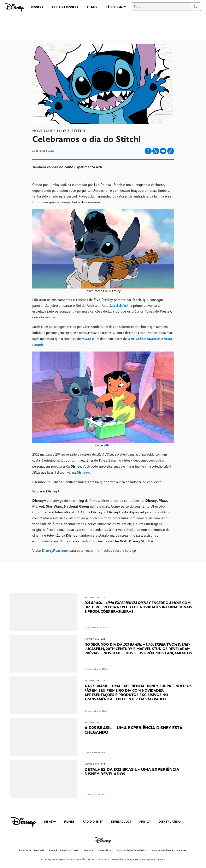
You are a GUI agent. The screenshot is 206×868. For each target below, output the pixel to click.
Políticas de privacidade (32, 850)
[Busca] (161, 7)
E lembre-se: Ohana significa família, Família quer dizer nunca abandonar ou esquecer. (97, 482)
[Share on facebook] (148, 151)
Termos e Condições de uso (98, 850)
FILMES (69, 822)
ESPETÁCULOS (121, 822)
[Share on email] (163, 151)
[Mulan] (87, 339)
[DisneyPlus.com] (55, 551)
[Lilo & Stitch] (119, 306)
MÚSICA (145, 822)
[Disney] (14, 7)
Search (196, 7)
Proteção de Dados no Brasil (64, 850)
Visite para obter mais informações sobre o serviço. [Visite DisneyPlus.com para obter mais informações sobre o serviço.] (84, 551)
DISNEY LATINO (170, 822)
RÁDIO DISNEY (93, 822)
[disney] (23, 822)
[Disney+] (83, 473)
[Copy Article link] (171, 151)
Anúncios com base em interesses (169, 850)
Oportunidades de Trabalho (132, 850)
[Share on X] (156, 151)
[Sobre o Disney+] (103, 491)
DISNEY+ (50, 822)
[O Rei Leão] (136, 339)
